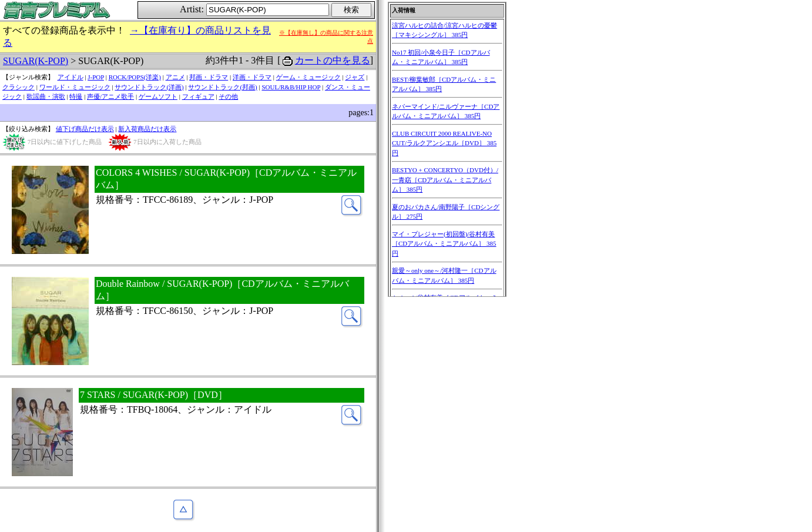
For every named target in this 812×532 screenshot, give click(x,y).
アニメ (175, 77)
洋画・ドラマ (252, 77)
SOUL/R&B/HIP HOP (291, 87)
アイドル (71, 77)
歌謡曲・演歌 (46, 96)
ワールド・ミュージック (75, 87)
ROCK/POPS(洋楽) (135, 77)
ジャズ (355, 77)
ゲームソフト (158, 96)
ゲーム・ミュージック (308, 77)
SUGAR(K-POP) (36, 61)
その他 (228, 96)
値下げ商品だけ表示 (85, 129)
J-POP (96, 77)
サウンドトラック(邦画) (222, 87)
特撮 (76, 96)
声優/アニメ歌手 (110, 96)
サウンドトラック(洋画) (149, 87)
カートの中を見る (333, 60)
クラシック (19, 87)
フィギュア (198, 96)
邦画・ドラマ (209, 77)
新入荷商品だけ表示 (147, 129)
